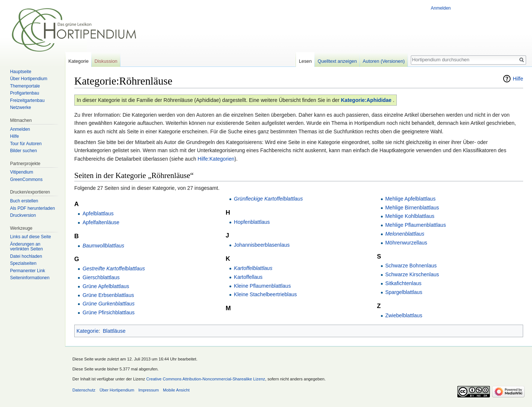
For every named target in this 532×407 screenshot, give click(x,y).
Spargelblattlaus (404, 292)
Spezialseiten (23, 263)
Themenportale (25, 86)
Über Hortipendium (29, 79)
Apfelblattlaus (98, 213)
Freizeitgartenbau (27, 100)
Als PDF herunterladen (32, 208)
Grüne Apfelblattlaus (106, 286)
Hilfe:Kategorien (216, 159)
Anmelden (441, 8)
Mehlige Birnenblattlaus (412, 208)
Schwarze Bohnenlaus (411, 266)
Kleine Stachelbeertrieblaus (265, 294)
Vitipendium (21, 172)
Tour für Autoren (26, 144)
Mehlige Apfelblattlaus (410, 199)
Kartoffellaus (248, 277)
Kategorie (88, 331)
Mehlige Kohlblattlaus (410, 216)
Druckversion (23, 215)
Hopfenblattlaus (252, 222)
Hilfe (518, 79)
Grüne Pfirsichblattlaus (108, 312)
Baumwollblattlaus (103, 246)
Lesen (305, 61)
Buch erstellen (24, 201)
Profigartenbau (25, 93)
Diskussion (106, 61)
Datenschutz (84, 390)
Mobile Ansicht (176, 390)
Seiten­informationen (30, 278)
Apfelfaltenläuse (101, 222)
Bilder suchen (23, 151)
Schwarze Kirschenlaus (412, 274)
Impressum (148, 390)
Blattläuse (114, 331)
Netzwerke (21, 107)
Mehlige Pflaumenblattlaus (416, 225)
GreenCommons (26, 179)
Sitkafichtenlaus (403, 283)
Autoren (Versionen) (384, 61)
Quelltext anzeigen (337, 61)
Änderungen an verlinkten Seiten (26, 247)
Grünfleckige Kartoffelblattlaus (268, 199)
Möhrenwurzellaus (406, 243)
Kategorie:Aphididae (366, 100)
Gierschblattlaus (101, 277)
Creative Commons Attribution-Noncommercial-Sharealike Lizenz (206, 379)
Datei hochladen (26, 256)
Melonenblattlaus (405, 234)
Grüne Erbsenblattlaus (108, 295)
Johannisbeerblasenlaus (262, 245)
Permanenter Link (28, 271)
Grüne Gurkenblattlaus (108, 304)
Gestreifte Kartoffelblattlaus (114, 269)
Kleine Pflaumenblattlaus (262, 286)
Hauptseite (21, 72)
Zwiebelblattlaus (404, 315)
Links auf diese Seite (30, 237)
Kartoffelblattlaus (253, 268)
